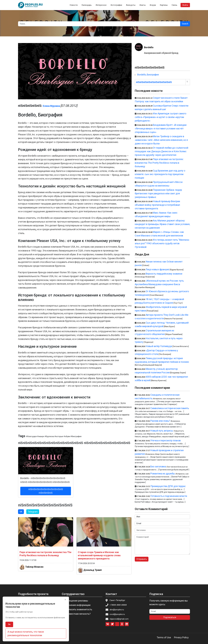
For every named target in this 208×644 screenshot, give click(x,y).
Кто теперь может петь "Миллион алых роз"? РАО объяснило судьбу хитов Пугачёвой (162, 243)
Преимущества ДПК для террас (168, 486)
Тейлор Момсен (34, 567)
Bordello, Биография (148, 75)
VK (21, 512)
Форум (153, 5)
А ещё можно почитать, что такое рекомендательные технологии (26, 634)
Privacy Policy (181, 637)
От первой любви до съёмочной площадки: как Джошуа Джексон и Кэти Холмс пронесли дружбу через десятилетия (162, 151)
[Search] (99, 24)
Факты (143, 5)
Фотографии (116, 5)
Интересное (101, 5)
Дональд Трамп (93, 570)
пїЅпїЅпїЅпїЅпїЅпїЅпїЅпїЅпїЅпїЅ (154, 82)
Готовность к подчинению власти (169, 496)
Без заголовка (158, 466)
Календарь (87, 5)
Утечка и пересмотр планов (166, 440)
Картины (164, 5)
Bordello (149, 47)
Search (185, 24)
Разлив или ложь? (160, 421)
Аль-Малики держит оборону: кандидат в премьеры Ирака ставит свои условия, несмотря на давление (162, 224)
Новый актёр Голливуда (159, 346)
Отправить (142, 559)
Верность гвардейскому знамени (164, 274)
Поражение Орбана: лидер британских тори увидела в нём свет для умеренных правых (158, 193)
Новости (74, 5)
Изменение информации (77, 605)
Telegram (33, 512)
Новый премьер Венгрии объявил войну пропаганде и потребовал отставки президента (157, 205)
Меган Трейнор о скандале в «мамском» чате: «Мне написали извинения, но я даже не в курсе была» (161, 140)
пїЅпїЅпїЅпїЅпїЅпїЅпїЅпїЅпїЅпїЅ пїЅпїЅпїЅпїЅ (46, 491)
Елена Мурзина (51, 106)
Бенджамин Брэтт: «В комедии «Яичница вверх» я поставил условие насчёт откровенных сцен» (161, 128)
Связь (174, 5)
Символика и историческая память (170, 408)
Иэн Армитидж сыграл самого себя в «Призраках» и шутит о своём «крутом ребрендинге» (161, 117)
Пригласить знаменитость (78, 609)
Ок (9, 624)
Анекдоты (131, 5)
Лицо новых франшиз (158, 269)
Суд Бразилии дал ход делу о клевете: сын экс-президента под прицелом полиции (160, 174)
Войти (185, 5)
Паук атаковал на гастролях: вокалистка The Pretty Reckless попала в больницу (159, 163)
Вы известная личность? (77, 614)
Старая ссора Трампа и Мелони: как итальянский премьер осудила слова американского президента (99, 555)
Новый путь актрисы (162, 431)
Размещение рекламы (76, 601)
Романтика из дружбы (163, 474)
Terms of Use (164, 637)
